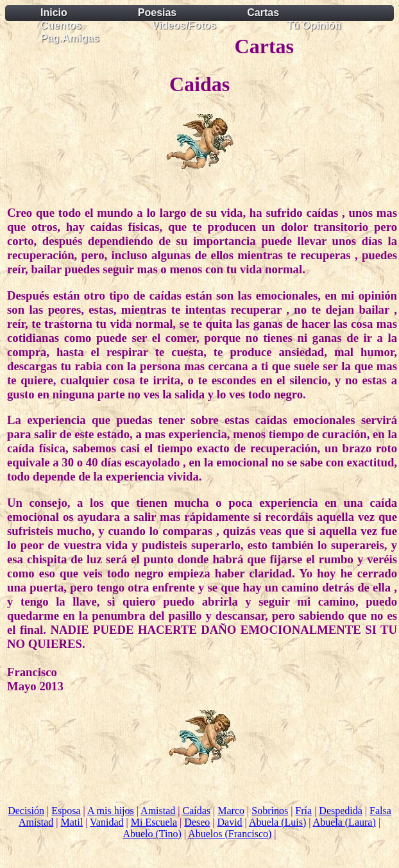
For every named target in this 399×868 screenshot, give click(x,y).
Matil (72, 822)
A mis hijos (111, 811)
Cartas (263, 13)
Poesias (157, 13)
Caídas (197, 811)
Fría (303, 811)
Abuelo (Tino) (152, 834)
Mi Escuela (154, 822)
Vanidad (106, 822)
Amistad (158, 811)
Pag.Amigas (70, 38)
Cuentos (61, 25)
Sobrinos (270, 811)
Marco (231, 811)
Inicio (54, 13)
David (230, 822)
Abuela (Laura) (344, 822)
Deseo (197, 822)
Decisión (26, 811)
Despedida (341, 811)
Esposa (66, 811)
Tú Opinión (314, 25)
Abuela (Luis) (277, 822)
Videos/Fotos (184, 25)
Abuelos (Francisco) (230, 834)
